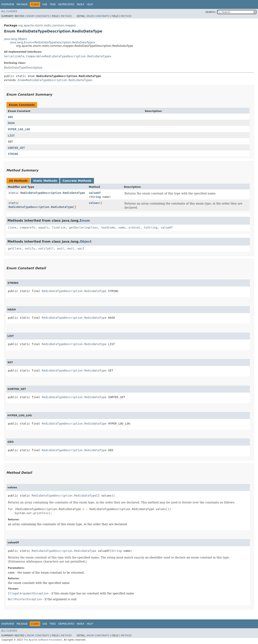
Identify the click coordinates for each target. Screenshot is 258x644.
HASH (11, 123)
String (96, 197)
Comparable (35, 56)
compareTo (27, 228)
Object (86, 242)
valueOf (95, 193)
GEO (10, 117)
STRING (13, 154)
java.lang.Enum (21, 42)
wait (60, 248)
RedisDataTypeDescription (23, 68)
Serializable (14, 56)
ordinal (135, 228)
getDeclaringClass (83, 228)
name (122, 228)
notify (30, 248)
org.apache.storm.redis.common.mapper (47, 25)
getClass (15, 248)
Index (81, 4)
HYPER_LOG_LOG (19, 129)
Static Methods (45, 181)
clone (12, 228)
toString (150, 228)
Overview (8, 4)
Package (22, 4)
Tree (53, 4)
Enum (21, 80)
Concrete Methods (77, 181)
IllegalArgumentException (28, 593)
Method (66, 16)
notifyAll (46, 248)
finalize (59, 228)
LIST (11, 136)
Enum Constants (38, 16)
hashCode (108, 228)
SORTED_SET (16, 148)
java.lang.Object (16, 39)
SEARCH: (211, 12)
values (94, 203)
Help (90, 4)
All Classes (9, 11)
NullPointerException (25, 599)
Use (45, 4)
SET (10, 142)
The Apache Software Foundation (43, 640)
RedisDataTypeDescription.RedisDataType (64, 42)
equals (44, 228)
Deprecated (66, 4)
